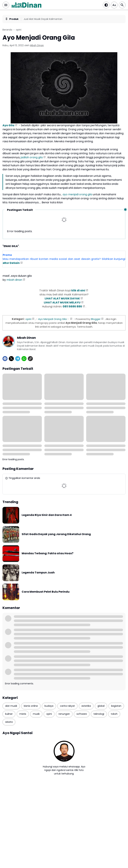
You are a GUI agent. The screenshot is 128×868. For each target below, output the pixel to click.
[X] (11, 359)
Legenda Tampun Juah (38, 573)
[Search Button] (122, 5)
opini (28, 319)
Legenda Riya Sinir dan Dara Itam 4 (47, 515)
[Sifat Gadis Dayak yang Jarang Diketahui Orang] (11, 534)
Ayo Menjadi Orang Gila (52, 319)
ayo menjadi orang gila (77, 194)
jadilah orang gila (32, 157)
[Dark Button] (106, 5)
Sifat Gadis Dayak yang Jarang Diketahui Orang (56, 534)
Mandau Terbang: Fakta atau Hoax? (47, 554)
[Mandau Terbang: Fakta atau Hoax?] (11, 554)
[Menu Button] (6, 5)
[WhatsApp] (24, 359)
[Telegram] (18, 359)
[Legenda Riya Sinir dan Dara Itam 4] (11, 515)
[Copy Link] (30, 359)
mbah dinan (14, 280)
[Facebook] (5, 359)
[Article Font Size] (114, 5)
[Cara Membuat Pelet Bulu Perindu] (11, 592)
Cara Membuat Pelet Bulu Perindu (46, 592)
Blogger (96, 319)
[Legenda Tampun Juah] (11, 573)
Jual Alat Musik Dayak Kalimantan (43, 19)
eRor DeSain (11, 263)
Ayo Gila (8, 125)
